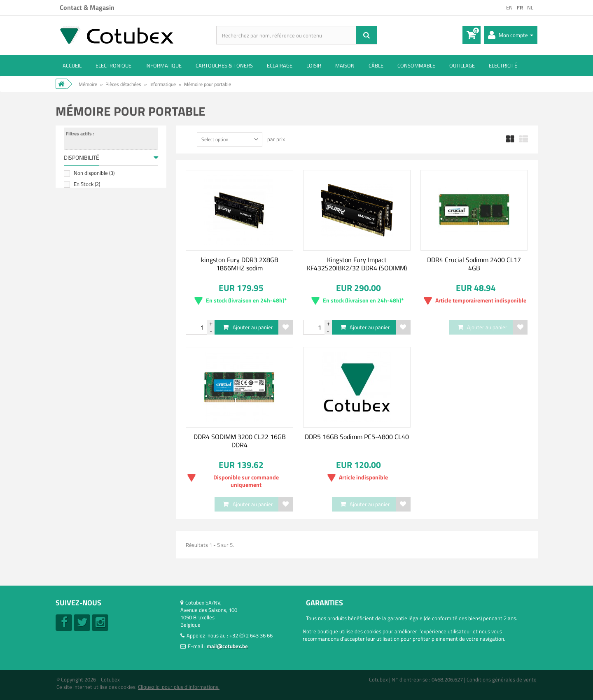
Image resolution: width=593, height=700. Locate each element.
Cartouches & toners (224, 65)
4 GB (82, 339)
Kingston (87, 237)
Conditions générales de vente (502, 679)
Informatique (163, 65)
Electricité (503, 65)
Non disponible (94, 179)
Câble (376, 65)
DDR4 (83, 386)
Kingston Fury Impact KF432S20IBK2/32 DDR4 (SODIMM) (357, 264)
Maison (345, 65)
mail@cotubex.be (227, 646)
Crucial (85, 226)
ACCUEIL (72, 65)
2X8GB (85, 328)
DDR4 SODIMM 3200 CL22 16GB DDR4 (240, 441)
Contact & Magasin (87, 7)
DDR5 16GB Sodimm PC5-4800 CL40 (357, 437)
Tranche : (74, 283)
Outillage (462, 65)
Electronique (113, 65)
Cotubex (110, 679)
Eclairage (280, 65)
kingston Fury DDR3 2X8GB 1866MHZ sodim (240, 264)
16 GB (84, 350)
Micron (85, 248)
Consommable (416, 65)
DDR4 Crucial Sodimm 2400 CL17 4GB (474, 264)
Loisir (314, 65)
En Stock (87, 190)
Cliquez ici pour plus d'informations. (179, 687)
